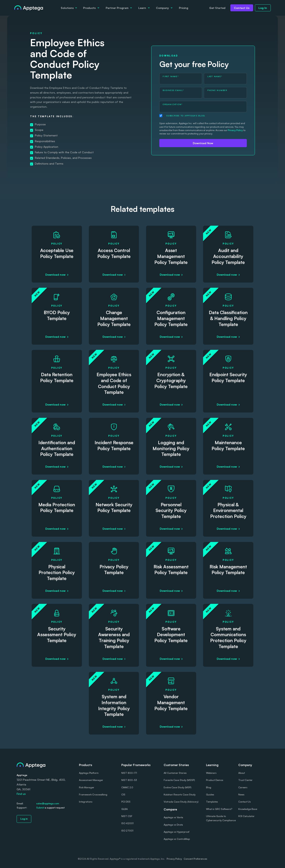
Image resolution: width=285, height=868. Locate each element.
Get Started (217, 8)
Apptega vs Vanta (173, 817)
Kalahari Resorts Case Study (180, 795)
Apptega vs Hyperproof (177, 832)
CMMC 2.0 (127, 787)
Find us (21, 794)
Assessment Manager (91, 780)
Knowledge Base (248, 809)
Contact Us (242, 8)
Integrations (86, 802)
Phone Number (217, 90)
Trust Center (245, 780)
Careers (243, 787)
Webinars (211, 773)
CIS (123, 795)
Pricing (184, 8)
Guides (210, 795)
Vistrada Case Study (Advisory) (181, 802)
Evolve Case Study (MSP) (178, 787)
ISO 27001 (127, 831)
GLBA (124, 809)
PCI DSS (126, 802)
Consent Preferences (195, 859)
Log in (24, 819)
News (241, 795)
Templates (212, 802)
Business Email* (173, 90)
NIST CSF (127, 816)
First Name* (171, 76)
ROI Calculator (246, 816)
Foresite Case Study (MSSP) (179, 780)
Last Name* (215, 76)
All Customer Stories (175, 773)
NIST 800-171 (129, 773)
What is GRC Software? (219, 809)
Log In (263, 8)
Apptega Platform (89, 773)
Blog (209, 787)
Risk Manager (87, 787)
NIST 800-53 (129, 780)
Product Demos (215, 780)
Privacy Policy (235, 130)
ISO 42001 (127, 823)
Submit (40, 808)
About (242, 773)
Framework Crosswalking (93, 795)
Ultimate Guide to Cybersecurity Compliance (221, 818)
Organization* (173, 104)
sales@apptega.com (48, 803)
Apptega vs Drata (173, 825)
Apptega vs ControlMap (177, 839)
